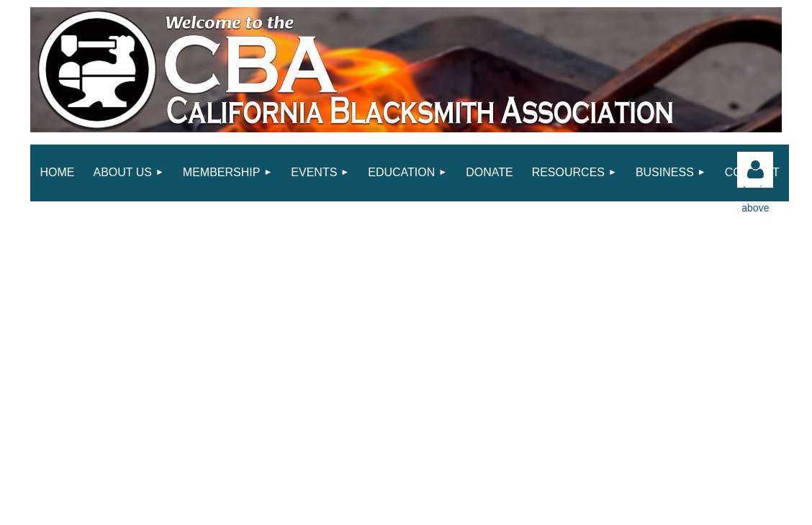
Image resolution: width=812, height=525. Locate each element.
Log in (755, 170)
